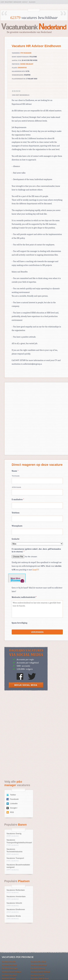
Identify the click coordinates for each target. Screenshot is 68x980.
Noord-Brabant (27, 64)
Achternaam (16, 487)
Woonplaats (17, 526)
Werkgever (17, 2)
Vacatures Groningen (10, 968)
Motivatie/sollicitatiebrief (24, 597)
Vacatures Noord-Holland (40, 972)
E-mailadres (18, 499)
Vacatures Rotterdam (16, 890)
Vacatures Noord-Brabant (11, 972)
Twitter (13, 795)
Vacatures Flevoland (38, 962)
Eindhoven (22, 68)
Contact (25, 2)
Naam (15, 471)
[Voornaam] (37, 481)
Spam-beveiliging (19, 623)
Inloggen (32, 2)
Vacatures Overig (14, 834)
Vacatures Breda (14, 916)
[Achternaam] (37, 492)
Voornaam (16, 476)
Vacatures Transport (15, 858)
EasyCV (36, 570)
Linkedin (14, 804)
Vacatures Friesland (9, 965)
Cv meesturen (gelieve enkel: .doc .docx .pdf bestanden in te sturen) (36, 550)
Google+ (14, 808)
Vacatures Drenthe (9, 962)
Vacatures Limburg (38, 968)
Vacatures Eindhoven (16, 909)
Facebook (14, 799)
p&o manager (26, 53)
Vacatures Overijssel (9, 975)
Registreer (9, 2)
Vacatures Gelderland (39, 965)
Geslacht (16, 539)
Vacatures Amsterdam (16, 897)
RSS (12, 812)
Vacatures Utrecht (14, 903)
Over (2, 2)
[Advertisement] (26, 714)
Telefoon (16, 513)
